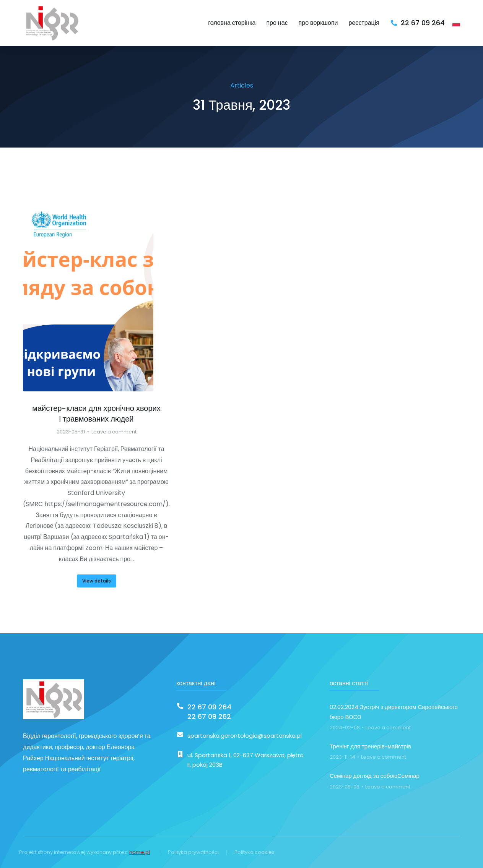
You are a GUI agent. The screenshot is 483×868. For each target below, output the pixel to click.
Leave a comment (114, 432)
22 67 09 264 (423, 23)
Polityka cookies (255, 852)
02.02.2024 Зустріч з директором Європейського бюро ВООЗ (394, 712)
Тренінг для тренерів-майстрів (370, 746)
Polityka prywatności (193, 852)
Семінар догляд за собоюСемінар (375, 776)
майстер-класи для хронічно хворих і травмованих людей (96, 414)
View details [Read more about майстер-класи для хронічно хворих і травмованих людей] (97, 581)
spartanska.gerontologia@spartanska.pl (245, 736)
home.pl (140, 852)
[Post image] (88, 292)
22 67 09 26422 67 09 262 (209, 712)
